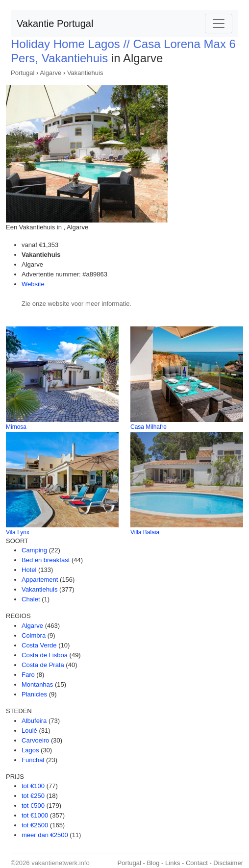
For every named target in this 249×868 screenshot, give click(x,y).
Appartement (40, 580)
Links (173, 863)
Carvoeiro (35, 740)
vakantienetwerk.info (61, 863)
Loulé (29, 731)
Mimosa (16, 427)
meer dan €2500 (45, 835)
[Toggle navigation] (219, 24)
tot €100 (33, 786)
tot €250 (33, 796)
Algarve (50, 73)
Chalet (31, 599)
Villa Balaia (145, 532)
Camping (34, 550)
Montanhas (37, 684)
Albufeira (34, 721)
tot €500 (33, 806)
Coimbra (34, 635)
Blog (153, 863)
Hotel (29, 570)
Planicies (34, 694)
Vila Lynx (18, 532)
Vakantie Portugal (55, 24)
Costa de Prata (43, 665)
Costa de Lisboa (45, 655)
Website (33, 284)
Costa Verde (39, 645)
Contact (197, 863)
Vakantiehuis (85, 73)
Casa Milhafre (149, 427)
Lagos (30, 750)
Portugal (23, 73)
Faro (28, 675)
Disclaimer (228, 863)
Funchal (33, 760)
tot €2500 (35, 825)
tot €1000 (35, 815)
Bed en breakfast (46, 560)
